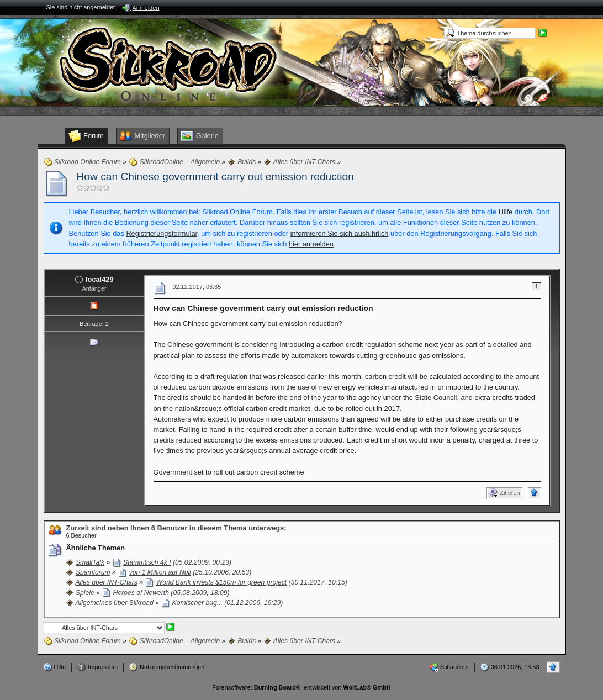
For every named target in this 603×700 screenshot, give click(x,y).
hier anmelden (311, 244)
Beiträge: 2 (94, 324)
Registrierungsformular (162, 233)
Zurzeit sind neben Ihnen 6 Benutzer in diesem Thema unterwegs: (176, 528)
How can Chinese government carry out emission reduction (215, 177)
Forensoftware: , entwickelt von (301, 687)
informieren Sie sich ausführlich (340, 233)
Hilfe (506, 212)
